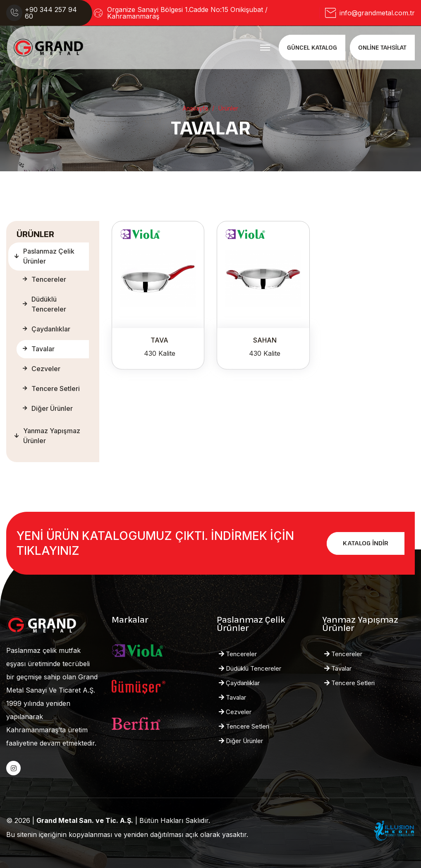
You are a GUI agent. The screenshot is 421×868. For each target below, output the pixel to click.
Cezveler (42, 369)
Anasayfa (195, 108)
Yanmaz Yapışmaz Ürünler (47, 436)
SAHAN (265, 340)
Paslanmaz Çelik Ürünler (44, 256)
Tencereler (44, 279)
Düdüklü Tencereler (44, 304)
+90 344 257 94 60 (51, 13)
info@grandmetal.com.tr (377, 13)
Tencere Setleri (51, 388)
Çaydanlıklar (47, 329)
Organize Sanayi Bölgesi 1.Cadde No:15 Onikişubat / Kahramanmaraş (187, 13)
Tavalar (39, 349)
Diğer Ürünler (48, 408)
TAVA (159, 340)
